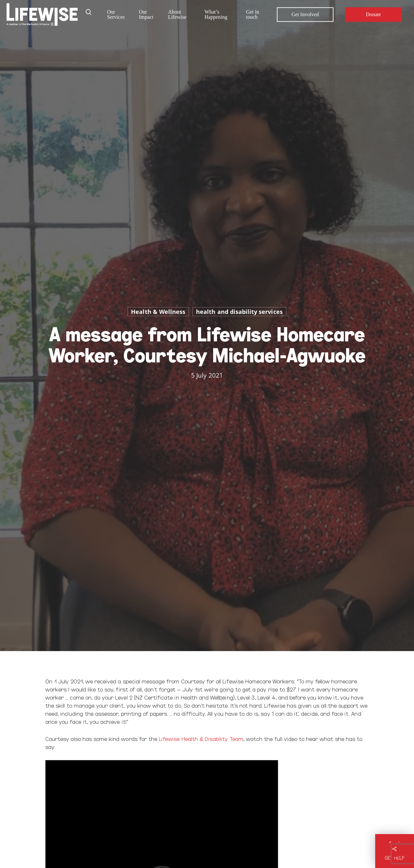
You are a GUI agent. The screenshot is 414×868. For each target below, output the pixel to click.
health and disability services (239, 312)
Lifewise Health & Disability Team (201, 739)
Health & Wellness (158, 312)
